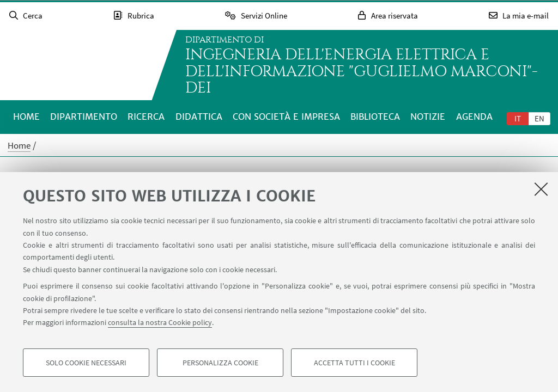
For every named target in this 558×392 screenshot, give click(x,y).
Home (26, 117)
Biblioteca (375, 117)
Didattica (199, 117)
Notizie (428, 117)
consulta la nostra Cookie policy (160, 322)
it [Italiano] (518, 118)
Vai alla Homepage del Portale (78, 65)
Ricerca (146, 117)
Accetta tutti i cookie (354, 363)
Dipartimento (84, 117)
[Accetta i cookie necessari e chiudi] (541, 189)
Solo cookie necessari (86, 363)
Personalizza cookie (220, 363)
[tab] (518, 118)
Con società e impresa (286, 117)
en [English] (539, 118)
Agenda (474, 117)
